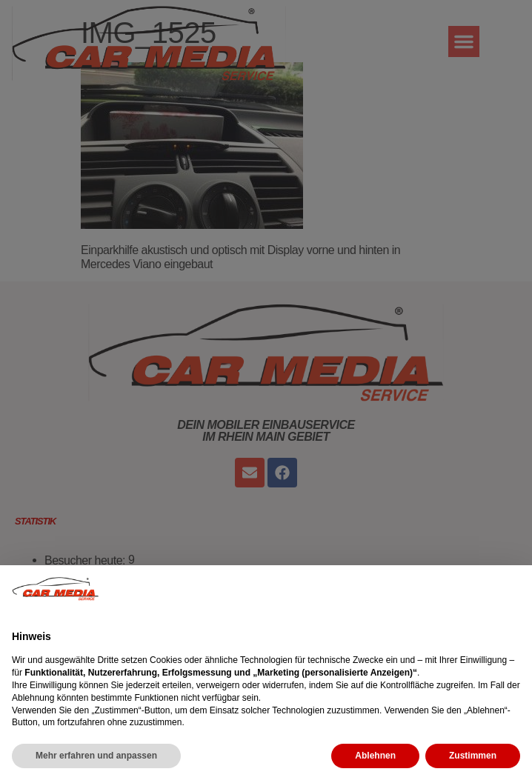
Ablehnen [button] (375, 756)
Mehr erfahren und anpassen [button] (96, 756)
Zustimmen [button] (473, 756)
